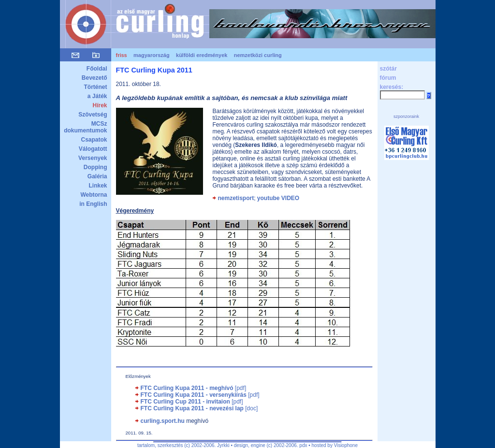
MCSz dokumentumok (85, 127)
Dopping (95, 167)
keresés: (392, 87)
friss (122, 55)
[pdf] (194, 388)
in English (93, 204)
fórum (388, 78)
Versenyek (93, 158)
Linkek (98, 186)
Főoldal (97, 69)
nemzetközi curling (258, 55)
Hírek (100, 105)
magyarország (152, 55)
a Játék (97, 96)
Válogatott (93, 149)
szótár (388, 69)
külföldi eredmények (202, 55)
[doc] (199, 408)
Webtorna (94, 195)
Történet (96, 87)
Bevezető (95, 78)
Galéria (97, 176)
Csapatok (94, 140)
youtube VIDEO (278, 198)
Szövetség (93, 115)
